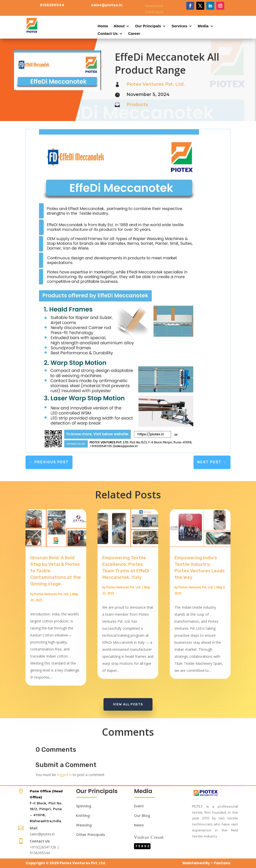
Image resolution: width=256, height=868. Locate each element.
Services (179, 26)
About (119, 26)
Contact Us (107, 34)
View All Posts (128, 704)
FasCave (222, 863)
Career (134, 34)
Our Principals (148, 26)
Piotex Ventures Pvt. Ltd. (156, 84)
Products (137, 104)
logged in (64, 775)
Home (103, 26)
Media (203, 26)
